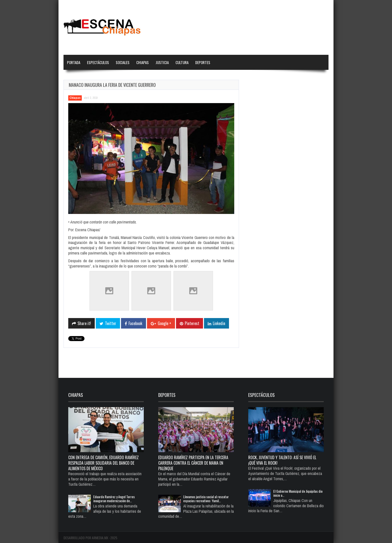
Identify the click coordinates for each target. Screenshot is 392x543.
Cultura (182, 62)
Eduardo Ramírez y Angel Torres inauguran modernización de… (114, 499)
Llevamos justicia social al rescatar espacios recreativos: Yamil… (206, 499)
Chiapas (142, 62)
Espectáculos (98, 62)
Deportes (203, 62)
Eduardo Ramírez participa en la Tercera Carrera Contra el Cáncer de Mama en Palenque (193, 463)
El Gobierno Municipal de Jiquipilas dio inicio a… (298, 493)
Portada (74, 62)
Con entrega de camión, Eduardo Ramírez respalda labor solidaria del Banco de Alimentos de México (103, 463)
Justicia (162, 62)
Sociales (123, 62)
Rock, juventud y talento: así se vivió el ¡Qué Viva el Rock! (282, 460)
